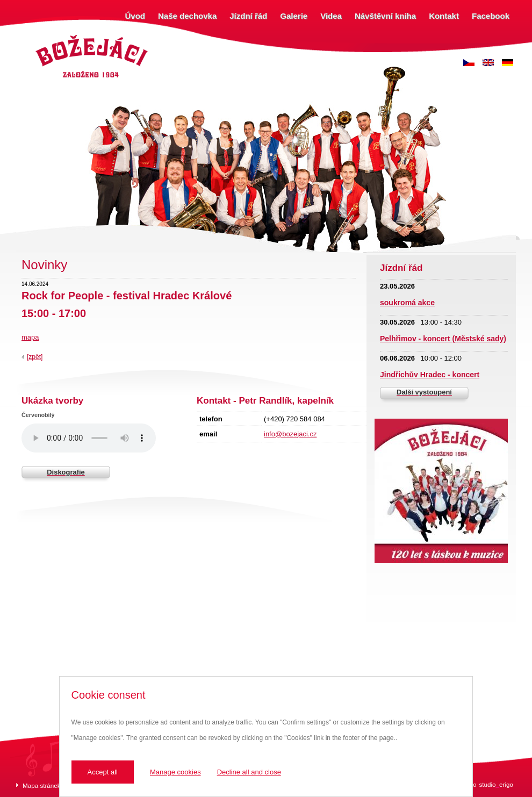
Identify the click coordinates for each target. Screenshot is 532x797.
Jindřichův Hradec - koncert (430, 375)
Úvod (135, 16)
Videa (331, 16)
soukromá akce (407, 303)
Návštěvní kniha (385, 16)
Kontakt (444, 16)
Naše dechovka (187, 16)
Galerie (294, 16)
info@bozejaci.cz (290, 434)
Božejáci (45, 36)
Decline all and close (249, 772)
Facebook (491, 16)
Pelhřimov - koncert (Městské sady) (443, 339)
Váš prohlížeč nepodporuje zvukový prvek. (89, 438)
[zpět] (35, 357)
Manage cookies (175, 772)
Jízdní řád (248, 16)
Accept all (103, 772)
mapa (30, 337)
